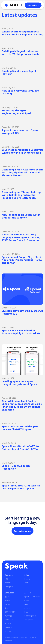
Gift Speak (9, 587)
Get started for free (22, 531)
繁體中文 (8, 608)
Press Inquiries (30, 616)
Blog (26, 612)
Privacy (27, 579)
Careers (27, 600)
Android (8, 583)
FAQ (26, 604)
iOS (6, 579)
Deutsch (8, 627)
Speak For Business (32, 597)
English (8, 631)
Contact (27, 608)
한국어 (8, 597)
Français (8, 623)
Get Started (33, 5)
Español (8, 604)
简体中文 (8, 616)
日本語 (8, 600)
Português (9, 620)
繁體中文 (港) (10, 612)
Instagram (28, 620)
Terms (27, 583)
